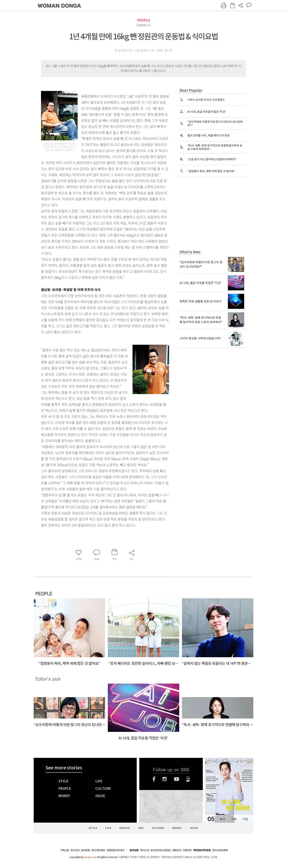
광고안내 (75, 850)
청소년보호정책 (220, 850)
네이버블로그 (188, 779)
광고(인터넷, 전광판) (161, 850)
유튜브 (177, 779)
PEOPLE (144, 20)
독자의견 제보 (98, 850)
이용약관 (187, 850)
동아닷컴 (134, 850)
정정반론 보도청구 (116, 850)
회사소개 (145, 850)
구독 (234, 819)
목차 (222, 819)
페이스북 (154, 779)
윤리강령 (85, 850)
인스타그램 (165, 779)
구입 (245, 819)
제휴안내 (177, 850)
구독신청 (65, 850)
